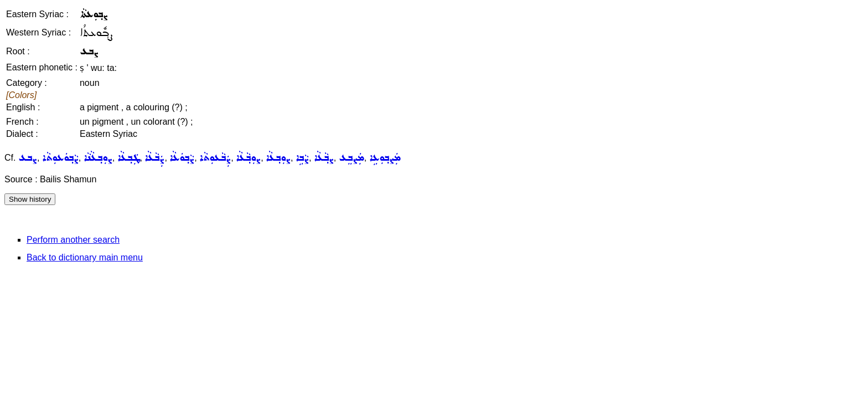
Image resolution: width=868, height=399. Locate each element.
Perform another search (73, 240)
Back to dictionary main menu (85, 257)
